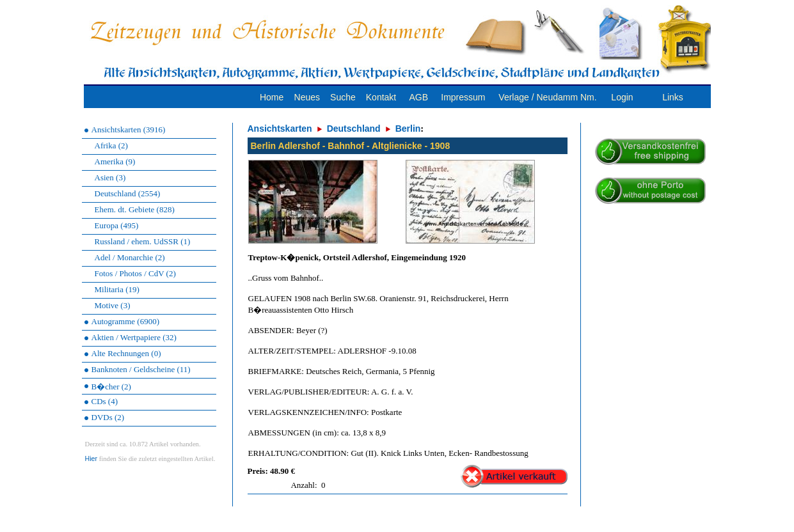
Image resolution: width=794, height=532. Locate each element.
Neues (307, 97)
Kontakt (381, 97)
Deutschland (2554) (128, 193)
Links (673, 97)
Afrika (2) (111, 145)
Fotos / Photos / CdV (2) (135, 273)
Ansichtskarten (280, 129)
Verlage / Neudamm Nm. (547, 97)
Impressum (463, 97)
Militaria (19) (117, 289)
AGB (418, 97)
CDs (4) (105, 401)
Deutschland (354, 129)
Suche (343, 97)
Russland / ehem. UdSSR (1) (143, 241)
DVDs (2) (108, 417)
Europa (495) (117, 225)
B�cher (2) (111, 387)
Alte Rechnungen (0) (126, 353)
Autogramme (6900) (126, 321)
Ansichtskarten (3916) (129, 129)
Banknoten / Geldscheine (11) (141, 369)
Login (622, 97)
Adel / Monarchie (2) (130, 257)
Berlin (408, 129)
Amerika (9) (115, 161)
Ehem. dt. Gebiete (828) (135, 209)
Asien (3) (110, 177)
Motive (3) (113, 305)
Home (272, 97)
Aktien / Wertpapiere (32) (134, 337)
